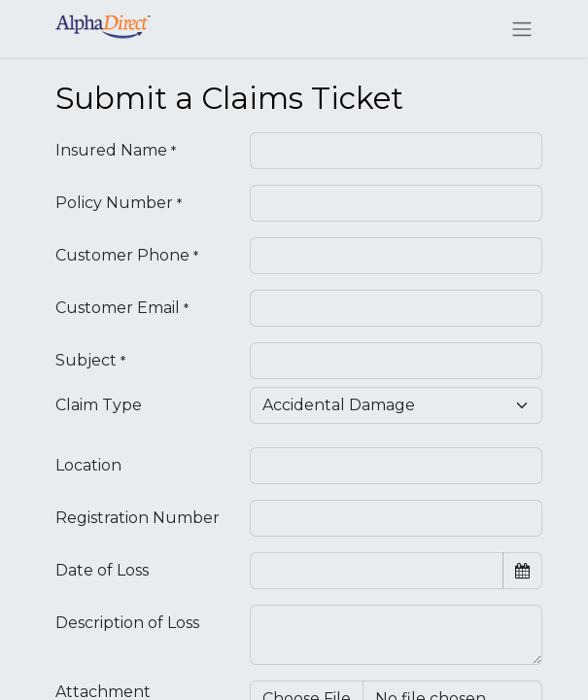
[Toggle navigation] (522, 29)
